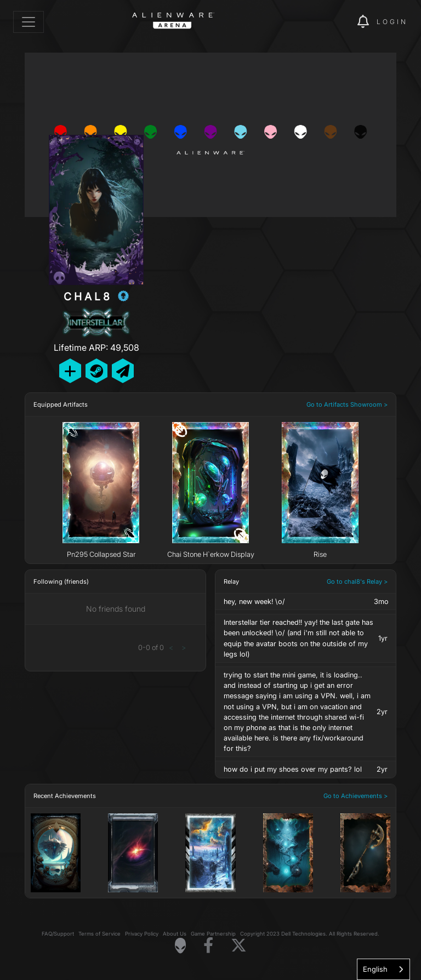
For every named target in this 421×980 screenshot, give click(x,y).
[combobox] (383, 969)
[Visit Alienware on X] (239, 946)
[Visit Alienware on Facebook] (208, 946)
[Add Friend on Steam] (96, 371)
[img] (330, 22)
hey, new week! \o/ (254, 602)
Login (392, 22)
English (375, 969)
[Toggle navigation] (29, 22)
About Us (175, 934)
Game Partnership (213, 934)
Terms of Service (99, 934)
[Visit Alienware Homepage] (180, 945)
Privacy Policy (142, 934)
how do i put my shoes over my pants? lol (293, 769)
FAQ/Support (58, 934)
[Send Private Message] (123, 371)
